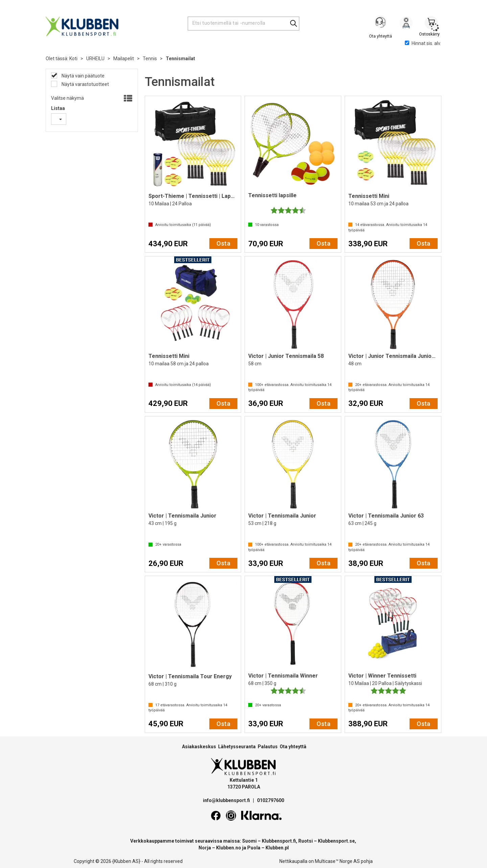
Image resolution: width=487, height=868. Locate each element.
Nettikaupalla (293, 861)
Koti (73, 59)
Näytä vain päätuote (83, 76)
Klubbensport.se (336, 841)
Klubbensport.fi (279, 841)
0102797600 (271, 800)
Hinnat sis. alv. (423, 43)
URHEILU (95, 59)
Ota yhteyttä (293, 747)
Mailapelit (124, 59)
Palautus (268, 747)
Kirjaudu (406, 24)
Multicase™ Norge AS (337, 861)
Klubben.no (229, 848)
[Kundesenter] (381, 23)
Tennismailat (180, 59)
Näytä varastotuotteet (85, 84)
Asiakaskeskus (199, 747)
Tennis (150, 59)
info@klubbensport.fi (227, 800)
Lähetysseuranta (237, 747)
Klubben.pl (277, 848)
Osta (223, 243)
